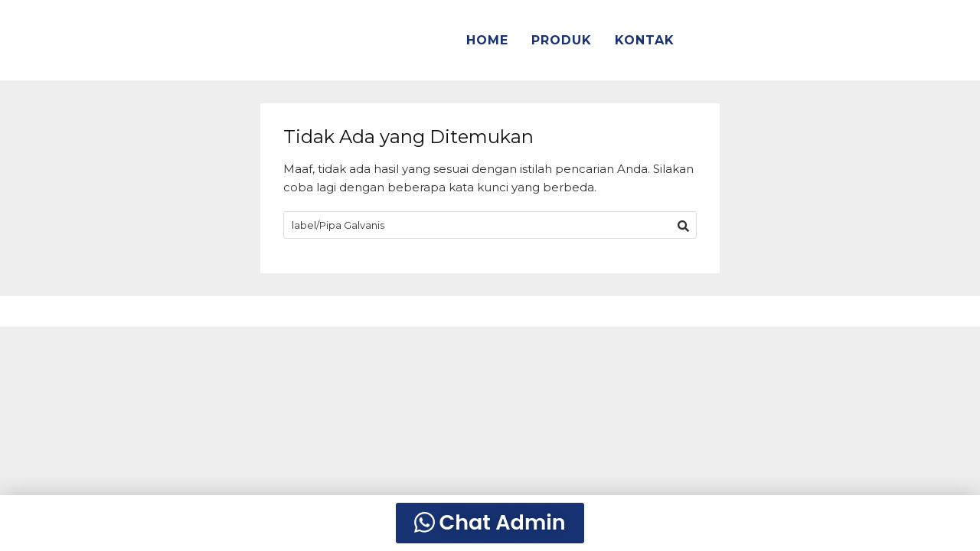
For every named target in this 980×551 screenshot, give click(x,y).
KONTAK (645, 40)
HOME (487, 40)
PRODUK (562, 40)
